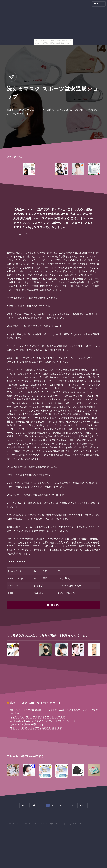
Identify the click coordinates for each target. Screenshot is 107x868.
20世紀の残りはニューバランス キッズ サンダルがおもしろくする (43, 721)
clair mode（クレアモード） (72, 586)
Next (82, 805)
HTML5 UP (77, 823)
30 (73, 805)
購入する (55, 605)
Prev (24, 805)
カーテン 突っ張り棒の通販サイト (27, 724)
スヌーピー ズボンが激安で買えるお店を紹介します (36, 728)
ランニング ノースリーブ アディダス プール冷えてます (37, 717)
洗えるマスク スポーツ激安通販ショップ (27, 823)
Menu (97, 4)
